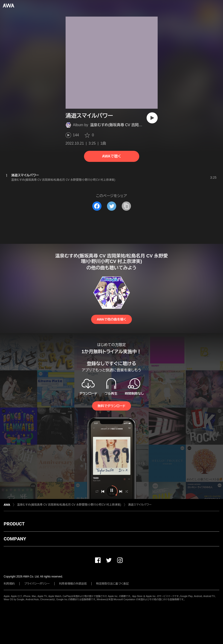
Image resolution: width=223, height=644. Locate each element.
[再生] (152, 118)
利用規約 (9, 584)
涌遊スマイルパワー (140, 505)
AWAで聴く (111, 156)
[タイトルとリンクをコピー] (126, 206)
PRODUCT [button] (14, 524)
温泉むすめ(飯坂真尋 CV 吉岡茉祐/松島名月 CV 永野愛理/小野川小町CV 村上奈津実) (69, 505)
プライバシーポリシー (37, 584)
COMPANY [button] (15, 539)
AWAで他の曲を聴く (111, 319)
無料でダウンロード (111, 406)
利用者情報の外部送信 (73, 584)
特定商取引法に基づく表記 (113, 584)
